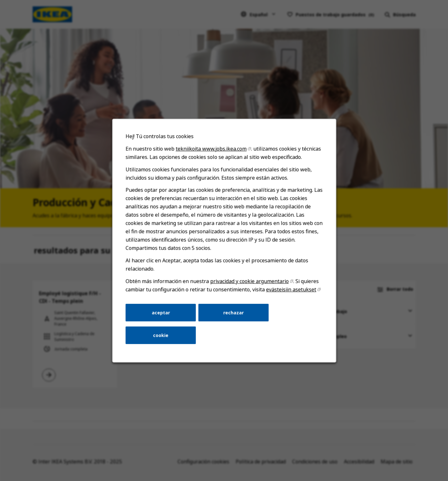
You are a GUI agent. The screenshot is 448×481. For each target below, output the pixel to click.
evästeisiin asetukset (289, 294)
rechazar (233, 317)
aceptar (162, 317)
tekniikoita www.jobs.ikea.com (211, 157)
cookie (162, 339)
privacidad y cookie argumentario (249, 286)
